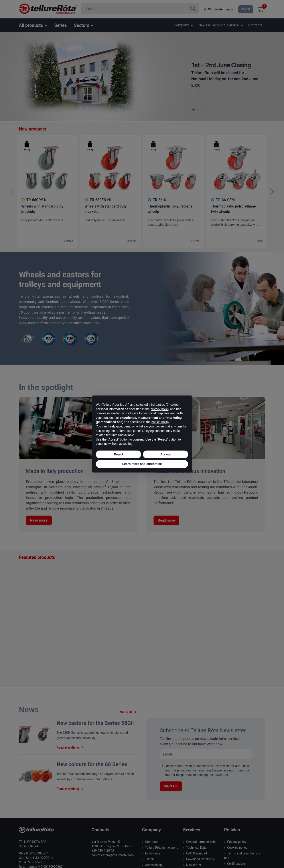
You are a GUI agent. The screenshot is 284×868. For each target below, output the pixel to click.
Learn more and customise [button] (142, 464)
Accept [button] (166, 454)
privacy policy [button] (160, 409)
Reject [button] (118, 454)
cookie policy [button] (160, 422)
